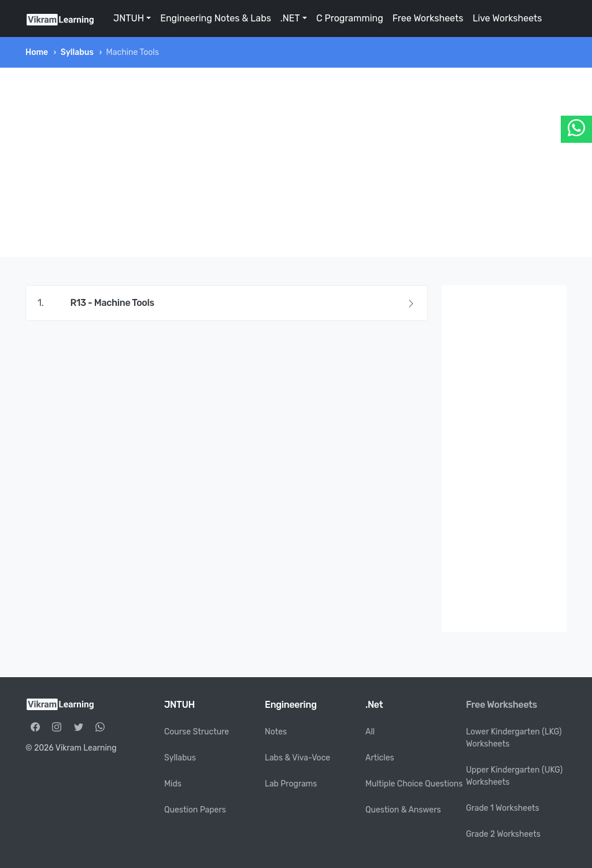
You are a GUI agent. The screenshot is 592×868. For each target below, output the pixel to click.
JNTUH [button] (129, 18)
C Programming (350, 18)
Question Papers (195, 810)
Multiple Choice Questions (414, 784)
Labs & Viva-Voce (297, 758)
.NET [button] (290, 18)
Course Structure (197, 732)
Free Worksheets (428, 18)
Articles (380, 758)
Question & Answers (403, 810)
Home (37, 52)
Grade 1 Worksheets (503, 808)
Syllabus (77, 52)
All (370, 732)
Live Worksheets (507, 18)
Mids (173, 784)
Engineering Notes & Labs (216, 18)
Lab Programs (291, 784)
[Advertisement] (296, 162)
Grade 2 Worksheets (503, 834)
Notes (276, 732)
